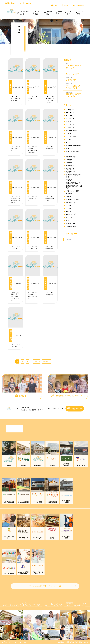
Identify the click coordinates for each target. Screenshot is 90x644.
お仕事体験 (70, 118)
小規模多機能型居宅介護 (73, 176)
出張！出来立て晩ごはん (73, 153)
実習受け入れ (71, 172)
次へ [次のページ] (36, 361)
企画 (68, 148)
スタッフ (69, 133)
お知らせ (69, 121)
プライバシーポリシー (21, 642)
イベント (69, 115)
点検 (68, 220)
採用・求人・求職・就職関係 (73, 192)
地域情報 (69, 160)
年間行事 (69, 180)
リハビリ (69, 142)
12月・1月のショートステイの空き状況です (15, 98)
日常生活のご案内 (72, 199)
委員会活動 (70, 166)
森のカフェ (70, 211)
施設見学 (69, 196)
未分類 (68, 205)
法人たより (70, 217)
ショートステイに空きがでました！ (33, 98)
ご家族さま (70, 127)
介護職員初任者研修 (73, 145)
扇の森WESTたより (73, 183)
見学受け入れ (71, 223)
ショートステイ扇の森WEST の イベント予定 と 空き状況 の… (50, 99)
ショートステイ (72, 130)
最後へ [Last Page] (46, 361)
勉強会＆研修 (71, 157)
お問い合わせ (6, 642)
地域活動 (69, 163)
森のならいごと (72, 214)
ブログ (68, 139)
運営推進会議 (71, 226)
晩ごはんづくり (72, 202)
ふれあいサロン (72, 136)
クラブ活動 (70, 124)
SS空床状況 (11, 87)
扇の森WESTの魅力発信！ (74, 187)
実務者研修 (70, 169)
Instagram (70, 109)
